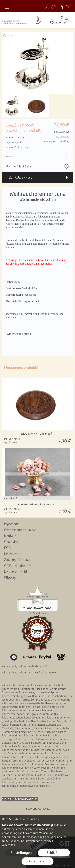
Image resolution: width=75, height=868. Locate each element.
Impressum (12, 524)
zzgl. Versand (11, 442)
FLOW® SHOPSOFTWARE (37, 809)
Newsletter (12, 554)
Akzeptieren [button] (37, 861)
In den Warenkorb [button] (19, 178)
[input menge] (56, 156)
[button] (7, 7)
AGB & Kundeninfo (18, 566)
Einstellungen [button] (21, 853)
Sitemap (10, 578)
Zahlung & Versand (17, 560)
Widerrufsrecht (16, 572)
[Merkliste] (53, 7)
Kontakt (10, 536)
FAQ (8, 548)
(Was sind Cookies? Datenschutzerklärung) (27, 825)
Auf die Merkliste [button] (18, 166)
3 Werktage (17, 147)
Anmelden (47, 7)
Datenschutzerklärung (20, 530)
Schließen (54, 853)
